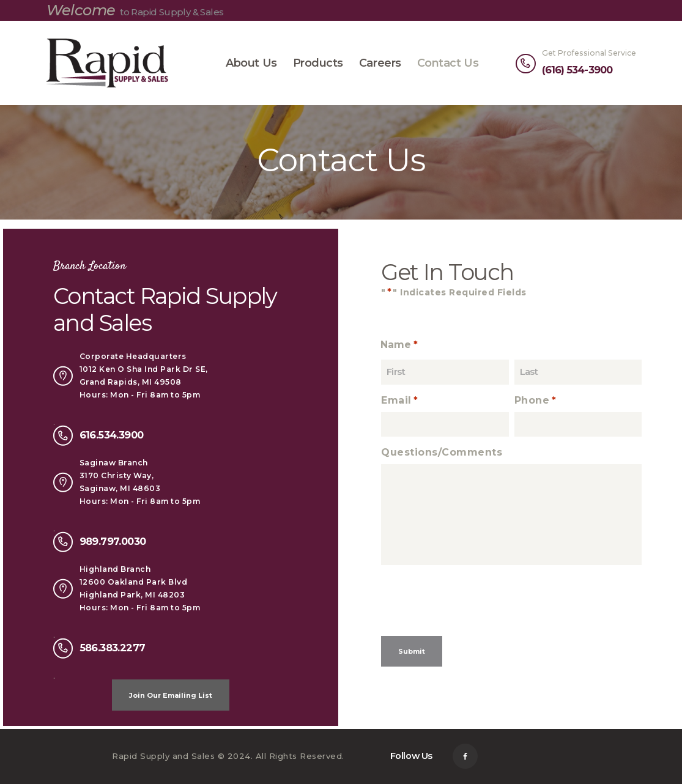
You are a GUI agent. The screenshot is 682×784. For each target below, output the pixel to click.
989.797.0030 (113, 541)
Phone (536, 401)
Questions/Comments (442, 452)
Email (400, 401)
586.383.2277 (113, 648)
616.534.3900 (112, 435)
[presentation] (474, 605)
